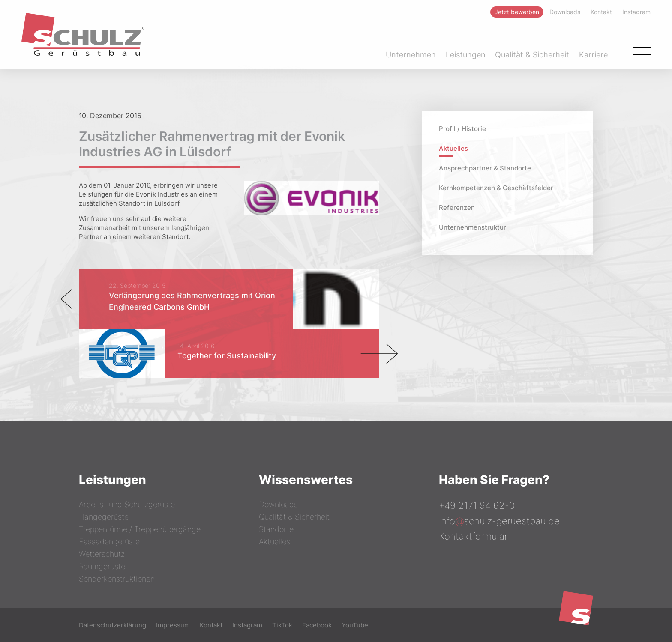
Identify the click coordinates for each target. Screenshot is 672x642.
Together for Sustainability (227, 356)
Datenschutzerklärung (112, 625)
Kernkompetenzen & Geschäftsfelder (496, 188)
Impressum (173, 625)
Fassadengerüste (109, 542)
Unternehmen (411, 55)
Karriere (593, 55)
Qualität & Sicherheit (532, 55)
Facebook (317, 625)
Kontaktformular (473, 536)
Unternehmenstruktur (472, 227)
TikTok (282, 625)
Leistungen (466, 55)
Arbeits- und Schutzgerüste (127, 504)
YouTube (355, 625)
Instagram (247, 625)
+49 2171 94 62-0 (477, 505)
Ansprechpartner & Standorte (485, 168)
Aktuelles (453, 148)
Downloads (278, 504)
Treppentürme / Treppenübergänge (140, 529)
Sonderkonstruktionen (117, 579)
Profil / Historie (462, 129)
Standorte (276, 529)
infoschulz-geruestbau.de (499, 521)
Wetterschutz (102, 554)
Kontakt (211, 625)
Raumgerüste (102, 566)
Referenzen (457, 208)
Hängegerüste (104, 517)
